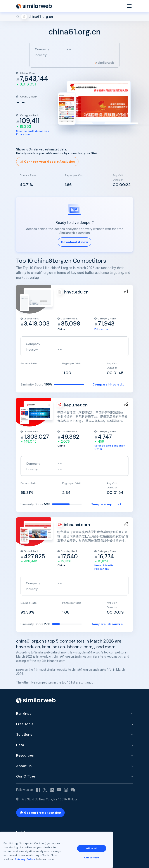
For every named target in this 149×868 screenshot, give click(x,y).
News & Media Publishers (104, 567)
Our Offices (26, 776)
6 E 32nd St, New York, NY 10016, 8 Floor (50, 799)
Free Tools (25, 724)
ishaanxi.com (77, 525)
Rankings (24, 714)
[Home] (34, 6)
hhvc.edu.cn (76, 292)
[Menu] (129, 6)
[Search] (74, 17)
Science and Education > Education (33, 133)
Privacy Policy (25, 859)
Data (20, 745)
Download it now (74, 242)
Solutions (24, 734)
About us (24, 766)
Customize (92, 858)
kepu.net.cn (76, 405)
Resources (25, 755)
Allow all (92, 848)
